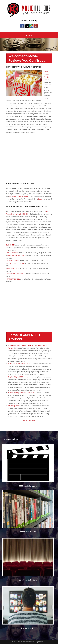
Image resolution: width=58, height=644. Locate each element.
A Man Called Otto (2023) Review (19, 364)
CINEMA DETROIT (13, 261)
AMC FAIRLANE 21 (13, 268)
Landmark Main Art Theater (17, 255)
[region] (29, 45)
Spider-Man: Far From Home (19, 196)
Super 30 (41, 199)
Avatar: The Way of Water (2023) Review (22, 393)
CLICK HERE (10, 245)
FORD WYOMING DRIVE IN (16, 274)
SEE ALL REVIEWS (29, 420)
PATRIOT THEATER (13, 279)
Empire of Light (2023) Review (18, 377)
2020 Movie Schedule (28, 486)
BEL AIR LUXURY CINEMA (16, 263)
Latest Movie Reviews (28, 580)
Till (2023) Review (14, 406)
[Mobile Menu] (29, 35)
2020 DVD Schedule (28, 532)
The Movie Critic (28, 628)
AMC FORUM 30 (13, 253)
